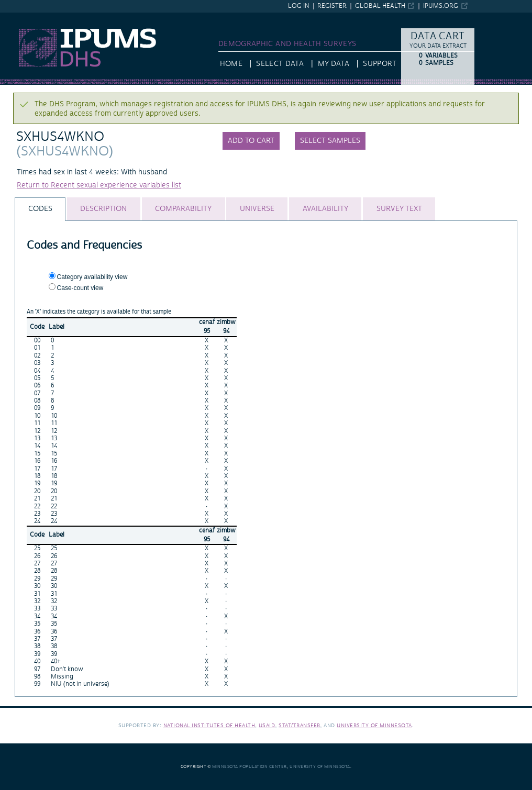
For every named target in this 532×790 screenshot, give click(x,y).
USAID (267, 725)
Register (332, 6)
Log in (299, 6)
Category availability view (92, 277)
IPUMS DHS (20, 17)
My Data (334, 64)
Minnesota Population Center (250, 767)
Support (379, 64)
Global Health (380, 6)
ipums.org (441, 6)
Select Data (280, 64)
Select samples (330, 141)
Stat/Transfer (299, 725)
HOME (231, 64)
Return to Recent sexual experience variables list (99, 185)
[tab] (40, 209)
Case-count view (80, 288)
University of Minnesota (374, 725)
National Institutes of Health (209, 725)
